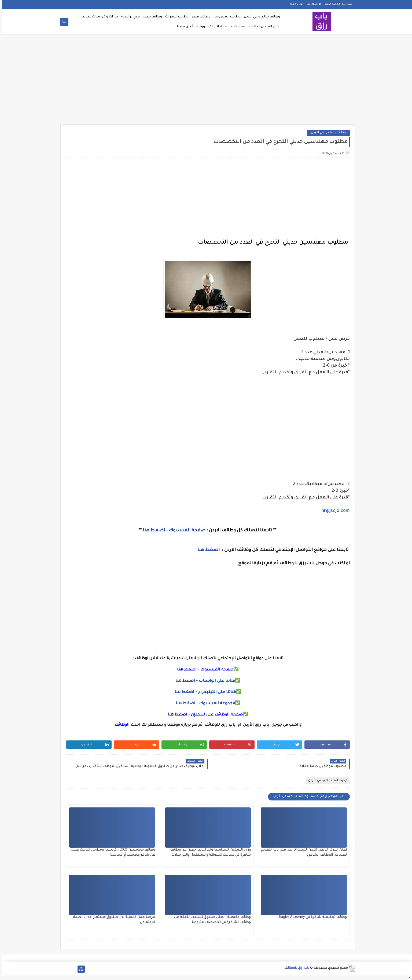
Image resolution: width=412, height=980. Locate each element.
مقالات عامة (233, 27)
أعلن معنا (295, 4)
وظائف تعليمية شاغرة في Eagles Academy (311, 917)
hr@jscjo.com (334, 511)
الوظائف (120, 725)
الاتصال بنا (312, 4)
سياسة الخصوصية (337, 4)
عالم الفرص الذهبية (262, 27)
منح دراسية (129, 17)
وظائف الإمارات (175, 17)
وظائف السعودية (225, 17)
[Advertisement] (206, 81)
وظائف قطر (199, 17)
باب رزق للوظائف (295, 968)
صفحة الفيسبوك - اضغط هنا (172, 531)
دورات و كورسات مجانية (98, 17)
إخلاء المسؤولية (207, 27)
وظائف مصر (151, 17)
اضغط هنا (207, 550)
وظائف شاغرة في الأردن (260, 17)
